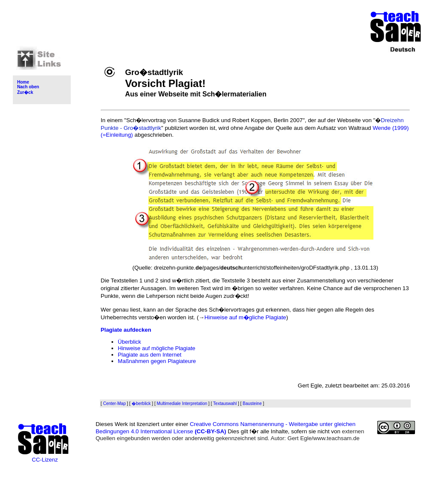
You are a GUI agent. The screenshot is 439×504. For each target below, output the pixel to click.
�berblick (141, 403)
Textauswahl (225, 403)
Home (23, 82)
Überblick (129, 342)
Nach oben (28, 87)
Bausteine (252, 403)
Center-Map (114, 403)
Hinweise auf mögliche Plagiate (157, 348)
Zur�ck (25, 92)
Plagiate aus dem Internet (150, 355)
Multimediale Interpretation (182, 403)
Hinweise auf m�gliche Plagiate (245, 317)
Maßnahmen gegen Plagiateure (157, 361)
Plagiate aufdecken (126, 330)
